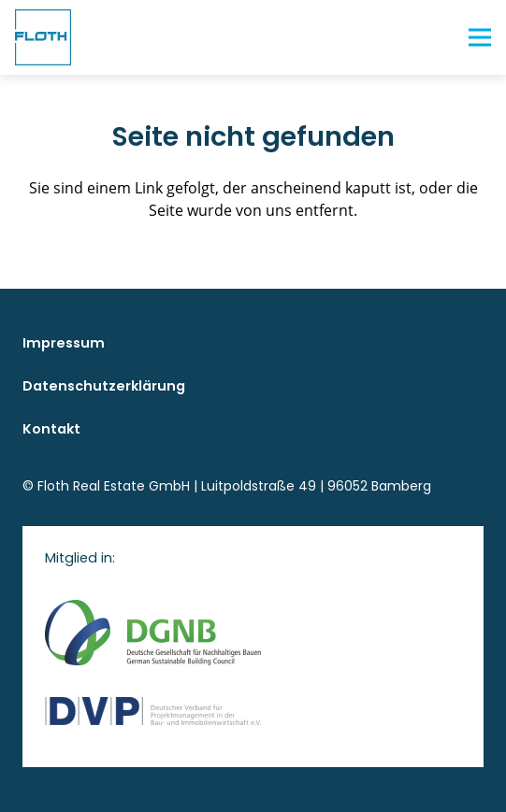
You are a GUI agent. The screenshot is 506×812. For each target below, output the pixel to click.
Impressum (64, 343)
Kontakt (51, 429)
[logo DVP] (253, 711)
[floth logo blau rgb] (43, 37)
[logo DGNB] (253, 633)
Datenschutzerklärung (104, 386)
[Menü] (480, 37)
